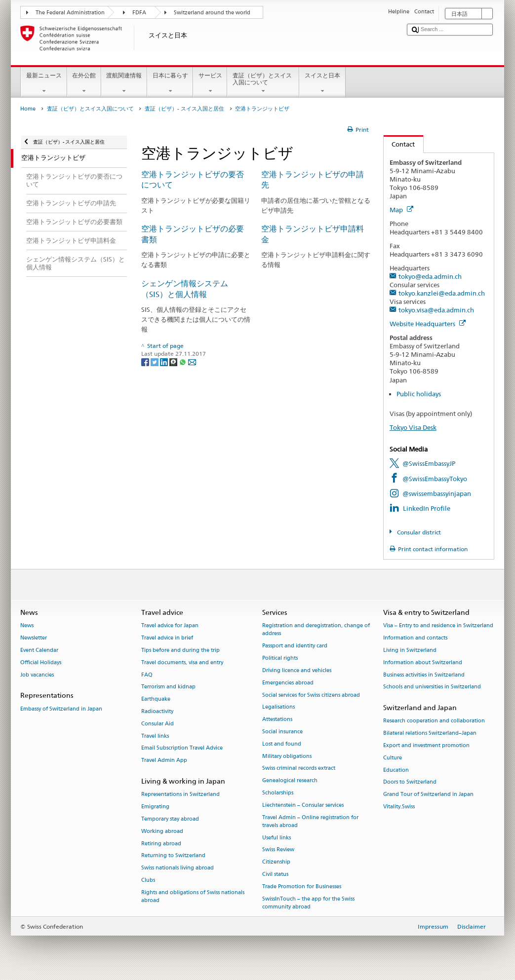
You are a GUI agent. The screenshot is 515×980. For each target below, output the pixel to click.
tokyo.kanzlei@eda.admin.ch (442, 293)
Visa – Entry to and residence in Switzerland (438, 626)
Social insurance (282, 732)
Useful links (277, 838)
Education (396, 770)
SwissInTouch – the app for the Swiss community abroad (308, 903)
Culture (393, 758)
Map (401, 210)
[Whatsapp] (183, 361)
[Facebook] (146, 361)
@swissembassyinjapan (437, 493)
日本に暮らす (170, 83)
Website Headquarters (428, 324)
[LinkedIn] (165, 361)
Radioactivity (157, 711)
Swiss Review (278, 850)
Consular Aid (158, 724)
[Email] (192, 361)
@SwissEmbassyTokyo (435, 479)
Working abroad (162, 831)
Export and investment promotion (426, 745)
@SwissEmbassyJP (429, 463)
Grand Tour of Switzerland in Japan (428, 795)
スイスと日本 (322, 83)
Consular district (418, 532)
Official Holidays (41, 662)
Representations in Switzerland (180, 795)
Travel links (155, 736)
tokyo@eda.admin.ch (430, 276)
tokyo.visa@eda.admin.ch (436, 310)
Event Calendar (39, 650)
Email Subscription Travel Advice (182, 748)
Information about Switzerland (423, 662)
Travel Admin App (164, 761)
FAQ (147, 675)
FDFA (139, 13)
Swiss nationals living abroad (178, 868)
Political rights (280, 659)
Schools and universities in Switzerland (432, 687)
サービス (210, 83)
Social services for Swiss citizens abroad (311, 695)
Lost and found (282, 744)
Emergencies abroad (288, 683)
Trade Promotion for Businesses (302, 886)
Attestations (277, 720)
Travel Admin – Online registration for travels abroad (310, 821)
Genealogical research (290, 781)
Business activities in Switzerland (424, 675)
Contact (399, 144)
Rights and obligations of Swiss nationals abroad (193, 896)
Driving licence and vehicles (297, 670)
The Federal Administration (70, 13)
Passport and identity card (295, 646)
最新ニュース (44, 83)
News (27, 626)
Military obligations (287, 756)
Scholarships (278, 793)
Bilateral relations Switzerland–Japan (430, 734)
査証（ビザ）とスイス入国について (263, 83)
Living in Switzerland (410, 650)
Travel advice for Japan (170, 626)
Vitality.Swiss (399, 807)
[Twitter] (155, 361)
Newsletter (34, 638)
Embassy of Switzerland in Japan (61, 709)
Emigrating (155, 807)
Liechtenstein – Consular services (303, 805)
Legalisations (278, 707)
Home (28, 109)
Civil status (275, 875)
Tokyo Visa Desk (413, 427)
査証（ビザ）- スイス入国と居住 (184, 109)
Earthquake (156, 699)
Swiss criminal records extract (299, 769)
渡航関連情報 (124, 83)
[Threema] (174, 361)
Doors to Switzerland (410, 782)
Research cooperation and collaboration (434, 721)
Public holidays (419, 394)
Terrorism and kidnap (168, 687)
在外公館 (84, 83)
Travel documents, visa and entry (182, 662)
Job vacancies (37, 675)
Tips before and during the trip (180, 650)
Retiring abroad (161, 844)
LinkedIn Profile (427, 508)
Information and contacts (415, 638)
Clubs (148, 880)
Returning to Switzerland (173, 856)
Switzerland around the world (212, 13)
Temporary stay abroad (170, 819)
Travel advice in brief (167, 638)
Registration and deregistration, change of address (316, 630)
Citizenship (276, 862)
